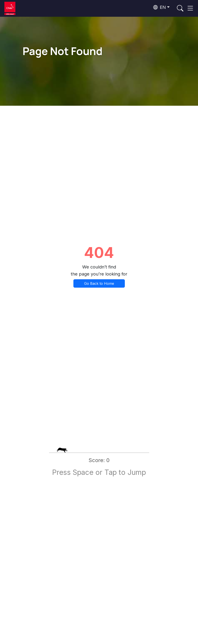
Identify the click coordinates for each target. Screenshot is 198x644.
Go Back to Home (99, 283)
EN (160, 7)
